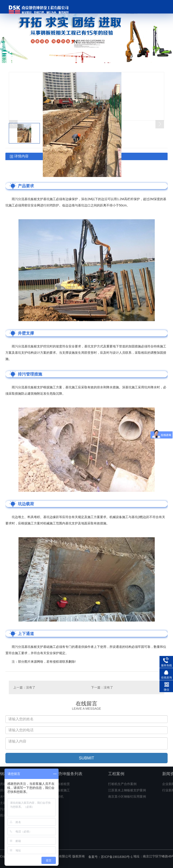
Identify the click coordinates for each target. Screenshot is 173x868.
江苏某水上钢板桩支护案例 (127, 790)
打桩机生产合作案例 (122, 784)
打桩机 (59, 796)
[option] (86, 31)
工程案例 (116, 774)
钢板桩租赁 (62, 784)
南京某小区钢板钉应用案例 (127, 796)
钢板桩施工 (62, 790)
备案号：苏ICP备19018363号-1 (110, 857)
